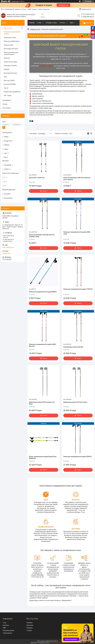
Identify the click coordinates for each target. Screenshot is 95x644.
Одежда (6, 69)
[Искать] (42, 15)
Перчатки (7, 58)
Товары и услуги (35, 29)
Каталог (63, 23)
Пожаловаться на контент (57, 643)
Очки (5, 77)
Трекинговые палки (10, 38)
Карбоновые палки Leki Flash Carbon (75, 402)
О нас (39, 23)
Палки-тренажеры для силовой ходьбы (11, 53)
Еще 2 (6, 157)
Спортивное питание (10, 66)
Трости (6, 88)
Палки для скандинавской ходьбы (12, 33)
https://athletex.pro (8, 247)
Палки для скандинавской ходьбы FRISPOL (78, 457)
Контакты (6, 625)
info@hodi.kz (6, 253)
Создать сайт (15, 1)
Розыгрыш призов (8, 630)
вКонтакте (30, 625)
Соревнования (7, 633)
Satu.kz (56, 641)
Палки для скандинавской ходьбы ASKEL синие (77, 233)
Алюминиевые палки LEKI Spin (73, 347)
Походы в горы (51, 23)
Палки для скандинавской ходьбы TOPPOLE (78, 289)
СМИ (4, 628)
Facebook (30, 623)
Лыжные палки (8, 45)
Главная (32, 23)
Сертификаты (7, 100)
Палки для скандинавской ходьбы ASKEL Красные (42, 345)
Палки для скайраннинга (12, 41)
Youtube (29, 630)
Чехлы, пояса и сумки (10, 62)
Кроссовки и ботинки (10, 73)
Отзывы (5, 104)
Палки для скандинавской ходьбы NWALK (43, 292)
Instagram (30, 628)
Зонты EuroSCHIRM (10, 84)
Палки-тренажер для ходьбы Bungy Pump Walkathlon (43, 457)
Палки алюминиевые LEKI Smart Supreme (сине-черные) (77, 179)
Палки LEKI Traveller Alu (37, 178)
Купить (45, 191)
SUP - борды (8, 95)
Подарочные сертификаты (12, 92)
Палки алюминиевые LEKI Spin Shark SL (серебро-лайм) (42, 236)
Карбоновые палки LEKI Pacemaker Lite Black (42, 403)
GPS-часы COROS (9, 81)
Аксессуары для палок (11, 49)
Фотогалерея (7, 108)
